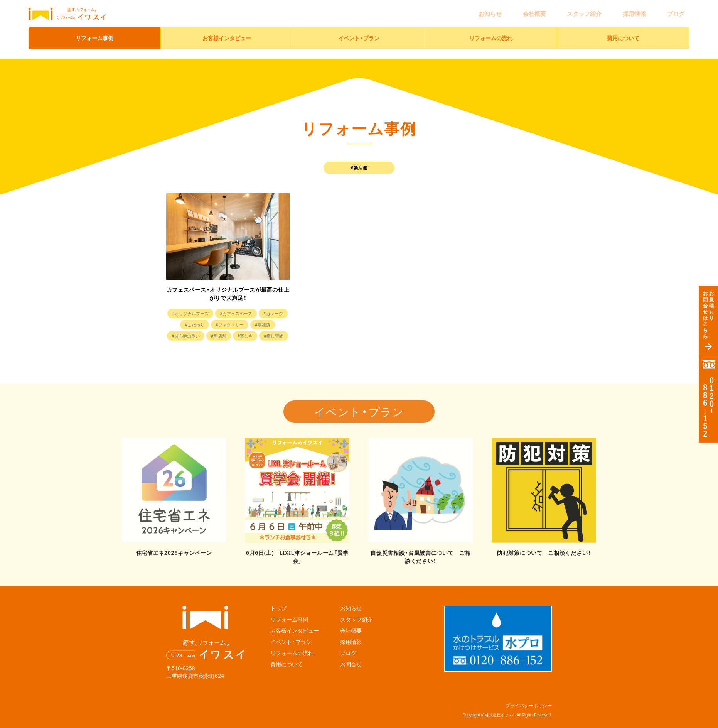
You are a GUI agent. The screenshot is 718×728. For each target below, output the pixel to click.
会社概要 (574, 10)
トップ (278, 596)
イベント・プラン (359, 31)
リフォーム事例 (94, 31)
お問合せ (351, 653)
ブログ (681, 10)
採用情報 (651, 10)
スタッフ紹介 (612, 10)
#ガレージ (188, 324)
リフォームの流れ (491, 31)
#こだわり (223, 324)
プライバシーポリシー (529, 696)
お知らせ (541, 10)
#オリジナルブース (203, 313)
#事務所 (190, 336)
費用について (623, 31)
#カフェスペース (255, 313)
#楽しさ (210, 347)
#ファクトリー (263, 324)
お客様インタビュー (227, 31)
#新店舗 (265, 336)
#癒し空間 (243, 347)
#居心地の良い (228, 336)
